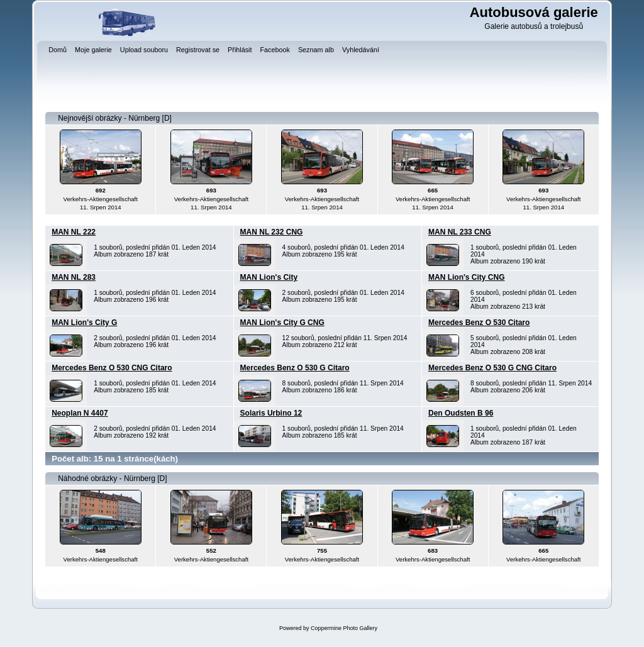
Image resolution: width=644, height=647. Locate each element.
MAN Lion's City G (84, 323)
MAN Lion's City (269, 277)
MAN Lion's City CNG (467, 277)
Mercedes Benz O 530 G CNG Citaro (492, 368)
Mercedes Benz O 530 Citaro (479, 323)
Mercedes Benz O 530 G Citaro (295, 368)
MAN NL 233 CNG (460, 232)
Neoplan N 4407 (80, 413)
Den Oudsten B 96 (461, 413)
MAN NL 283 (74, 277)
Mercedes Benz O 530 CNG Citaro (112, 368)
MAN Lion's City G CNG (282, 323)
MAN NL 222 (74, 232)
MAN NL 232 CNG (272, 232)
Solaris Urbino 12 (271, 413)
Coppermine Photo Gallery (344, 628)
